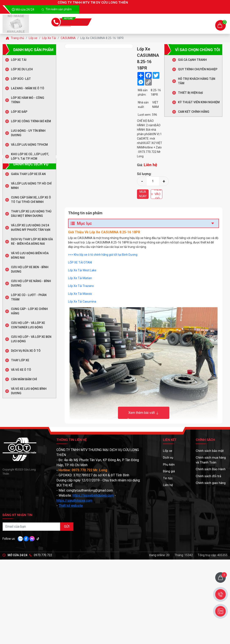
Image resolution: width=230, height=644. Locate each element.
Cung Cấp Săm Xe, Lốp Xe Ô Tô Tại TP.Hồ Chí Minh (31, 200)
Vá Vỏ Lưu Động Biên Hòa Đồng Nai (30, 255)
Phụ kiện (169, 465)
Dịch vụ (168, 458)
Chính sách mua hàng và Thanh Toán (211, 460)
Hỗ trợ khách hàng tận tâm (197, 81)
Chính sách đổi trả (208, 476)
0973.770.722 (75, 22)
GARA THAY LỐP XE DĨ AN (28, 174)
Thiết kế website (71, 506)
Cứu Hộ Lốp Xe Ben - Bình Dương (30, 269)
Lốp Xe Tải (19, 60)
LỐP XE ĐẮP (19, 112)
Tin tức (168, 478)
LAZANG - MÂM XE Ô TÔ (28, 88)
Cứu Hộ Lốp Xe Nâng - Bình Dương (31, 283)
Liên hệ (168, 485)
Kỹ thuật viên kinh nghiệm (199, 102)
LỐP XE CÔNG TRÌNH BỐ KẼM (31, 121)
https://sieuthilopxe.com (74, 501)
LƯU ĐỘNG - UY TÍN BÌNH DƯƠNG (28, 133)
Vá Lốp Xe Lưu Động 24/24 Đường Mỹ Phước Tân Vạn (31, 228)
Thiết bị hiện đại (190, 93)
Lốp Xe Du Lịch (22, 69)
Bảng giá (169, 471)
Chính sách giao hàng (211, 483)
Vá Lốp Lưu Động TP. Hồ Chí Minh (31, 186)
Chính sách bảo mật (210, 451)
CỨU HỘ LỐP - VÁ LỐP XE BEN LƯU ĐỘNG (31, 339)
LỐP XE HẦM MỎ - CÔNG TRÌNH (28, 100)
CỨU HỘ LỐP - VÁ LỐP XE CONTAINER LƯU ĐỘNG (28, 325)
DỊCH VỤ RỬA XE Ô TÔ (26, 351)
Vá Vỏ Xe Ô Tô (21, 370)
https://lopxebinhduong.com (93, 495)
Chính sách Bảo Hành (211, 469)
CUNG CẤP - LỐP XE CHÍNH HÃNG (29, 311)
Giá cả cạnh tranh (192, 60)
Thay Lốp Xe (20, 360)
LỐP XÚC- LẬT (21, 79)
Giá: (148, 165)
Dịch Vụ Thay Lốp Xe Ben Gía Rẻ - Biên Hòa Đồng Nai (32, 241)
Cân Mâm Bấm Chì (24, 379)
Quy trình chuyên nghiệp (198, 69)
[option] (99, 46)
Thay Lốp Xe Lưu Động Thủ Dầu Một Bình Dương (31, 214)
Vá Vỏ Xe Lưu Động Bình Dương (29, 391)
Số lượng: (144, 174)
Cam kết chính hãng (194, 112)
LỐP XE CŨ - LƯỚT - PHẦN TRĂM (29, 297)
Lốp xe (168, 451)
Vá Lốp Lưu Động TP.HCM (29, 145)
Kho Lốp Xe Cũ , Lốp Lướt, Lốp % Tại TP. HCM (30, 156)
